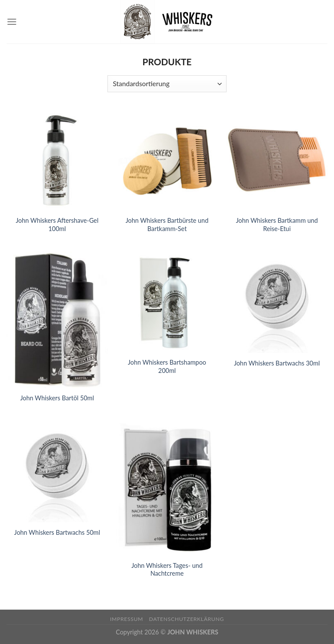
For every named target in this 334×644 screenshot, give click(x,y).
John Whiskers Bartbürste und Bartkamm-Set (167, 225)
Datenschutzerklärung (187, 619)
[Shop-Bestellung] (167, 84)
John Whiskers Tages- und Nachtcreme (167, 570)
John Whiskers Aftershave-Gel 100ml (57, 225)
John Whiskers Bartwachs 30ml (277, 363)
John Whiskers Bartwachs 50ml (57, 532)
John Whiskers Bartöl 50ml (57, 398)
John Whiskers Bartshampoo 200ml (167, 366)
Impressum (127, 619)
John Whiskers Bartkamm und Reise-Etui (277, 225)
